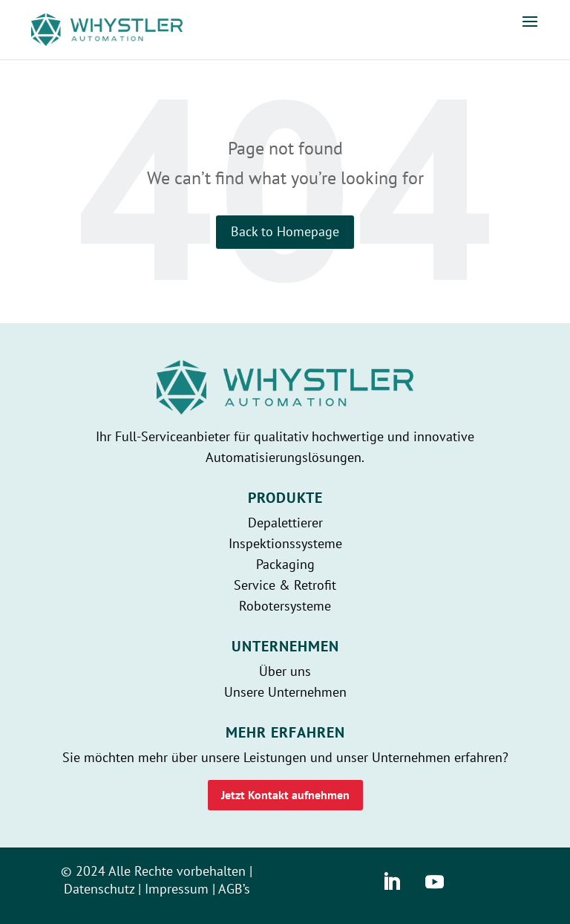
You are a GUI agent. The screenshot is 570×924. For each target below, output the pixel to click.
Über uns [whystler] (285, 671)
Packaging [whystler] (285, 564)
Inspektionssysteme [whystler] (285, 543)
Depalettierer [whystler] (285, 523)
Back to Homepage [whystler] (285, 231)
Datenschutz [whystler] (99, 889)
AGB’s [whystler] (234, 889)
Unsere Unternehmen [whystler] (285, 692)
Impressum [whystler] (177, 889)
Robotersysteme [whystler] (285, 606)
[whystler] (107, 29)
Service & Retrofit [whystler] (285, 585)
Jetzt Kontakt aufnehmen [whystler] (285, 795)
